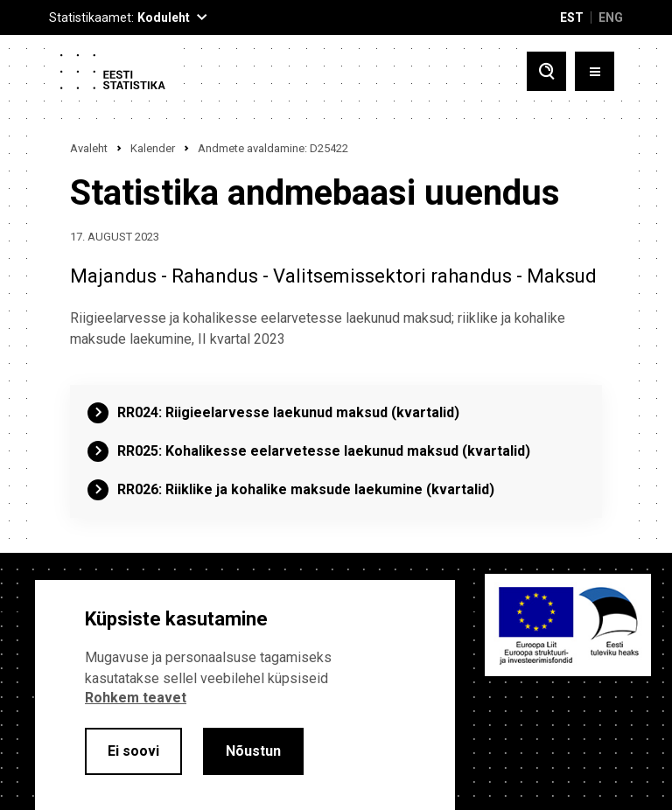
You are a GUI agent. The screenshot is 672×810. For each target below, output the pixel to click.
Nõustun (253, 751)
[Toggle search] (546, 71)
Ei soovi (133, 751)
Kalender (153, 148)
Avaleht (89, 148)
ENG (611, 17)
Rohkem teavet (136, 698)
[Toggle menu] (595, 71)
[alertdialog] (245, 695)
